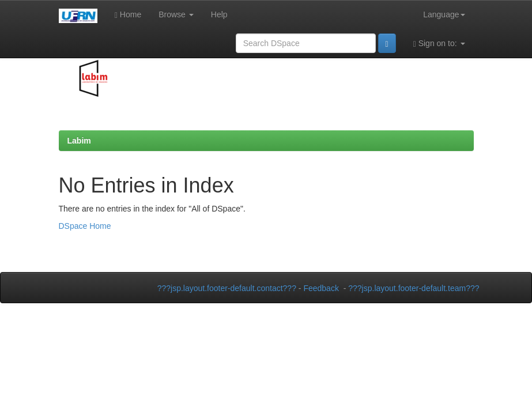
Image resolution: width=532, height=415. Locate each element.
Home (128, 15)
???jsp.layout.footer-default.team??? (414, 288)
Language (444, 14)
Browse (176, 14)
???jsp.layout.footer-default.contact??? (227, 288)
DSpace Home (85, 226)
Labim (79, 141)
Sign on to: (439, 44)
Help (219, 14)
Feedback (321, 288)
